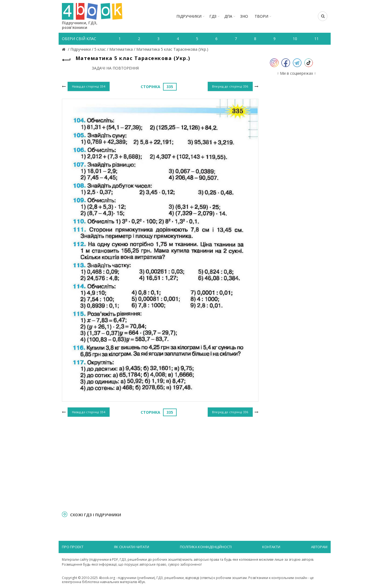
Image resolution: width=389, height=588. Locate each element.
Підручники (189, 16)
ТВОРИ (261, 16)
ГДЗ (213, 16)
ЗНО (244, 16)
